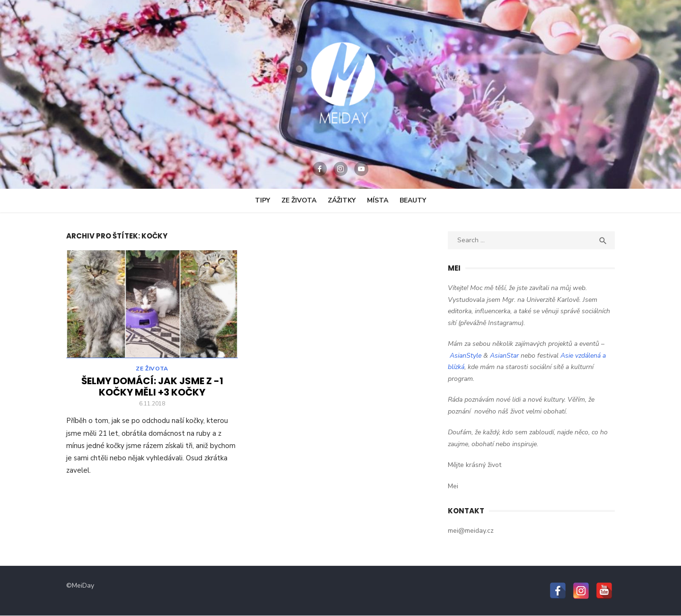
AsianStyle (466, 356)
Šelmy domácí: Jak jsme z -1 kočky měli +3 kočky (152, 388)
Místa (378, 200)
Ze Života (299, 200)
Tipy (262, 200)
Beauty (413, 200)
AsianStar (504, 356)
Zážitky (342, 200)
